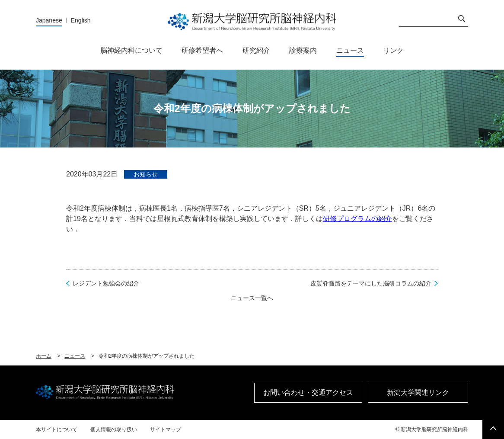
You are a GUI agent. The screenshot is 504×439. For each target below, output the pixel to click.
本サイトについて (57, 429)
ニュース (75, 356)
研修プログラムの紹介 (357, 219)
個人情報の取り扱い (114, 429)
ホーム (44, 356)
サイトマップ (166, 429)
